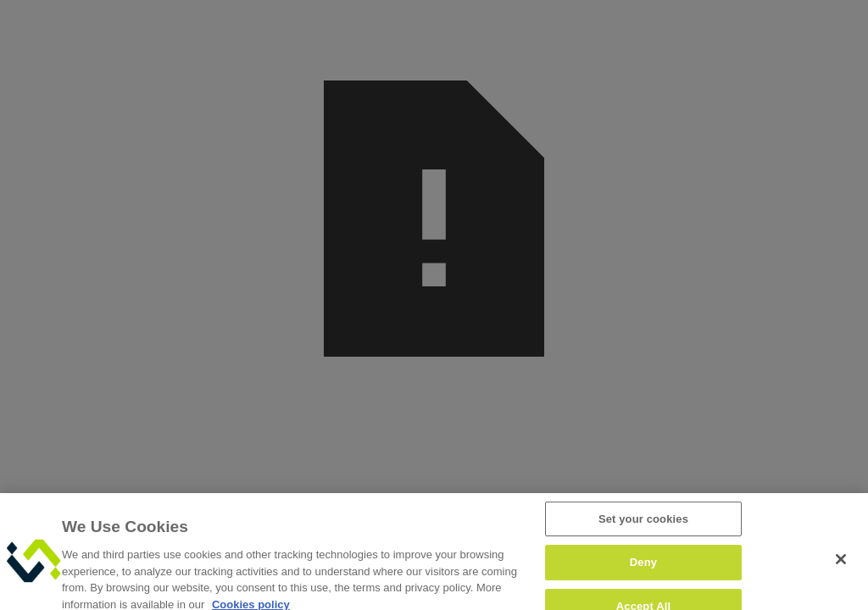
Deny (643, 570)
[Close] (841, 566)
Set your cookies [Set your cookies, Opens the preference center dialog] (643, 526)
